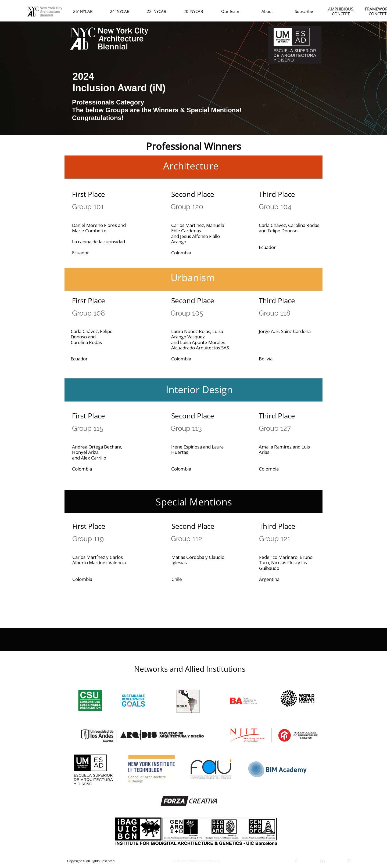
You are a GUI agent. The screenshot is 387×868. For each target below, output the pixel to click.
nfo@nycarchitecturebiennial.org (196, 861)
